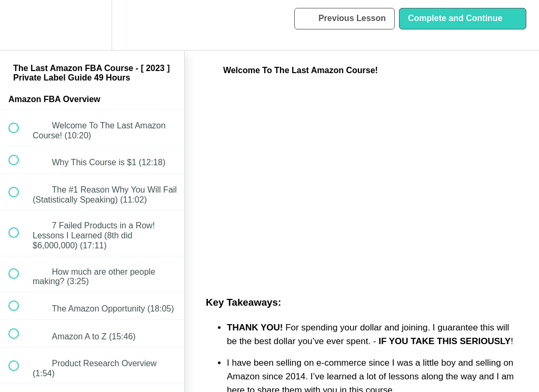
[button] (19, 25)
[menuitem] (92, 25)
